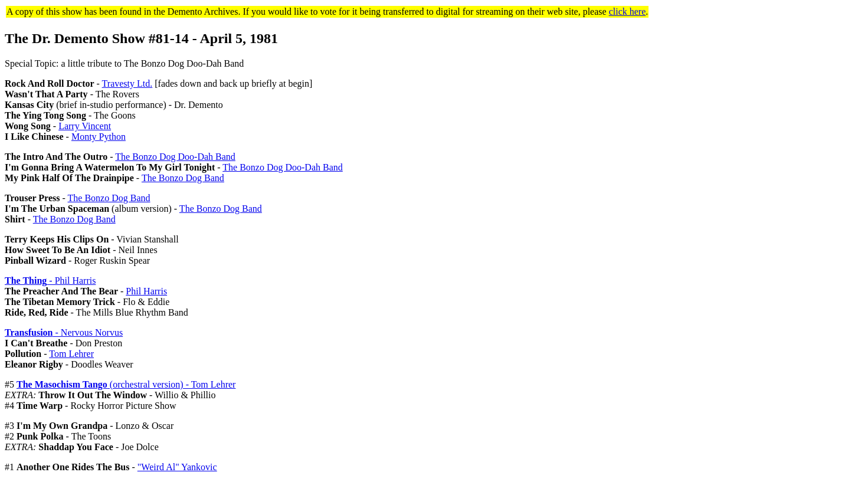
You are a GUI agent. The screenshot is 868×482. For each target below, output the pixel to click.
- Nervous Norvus (64, 332)
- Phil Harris (50, 281)
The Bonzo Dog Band (183, 178)
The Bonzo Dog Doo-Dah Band (175, 157)
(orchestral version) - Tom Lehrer (126, 384)
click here (628, 12)
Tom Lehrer (71, 354)
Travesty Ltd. (127, 83)
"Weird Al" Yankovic (177, 467)
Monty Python (99, 137)
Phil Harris (146, 291)
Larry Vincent (85, 126)
